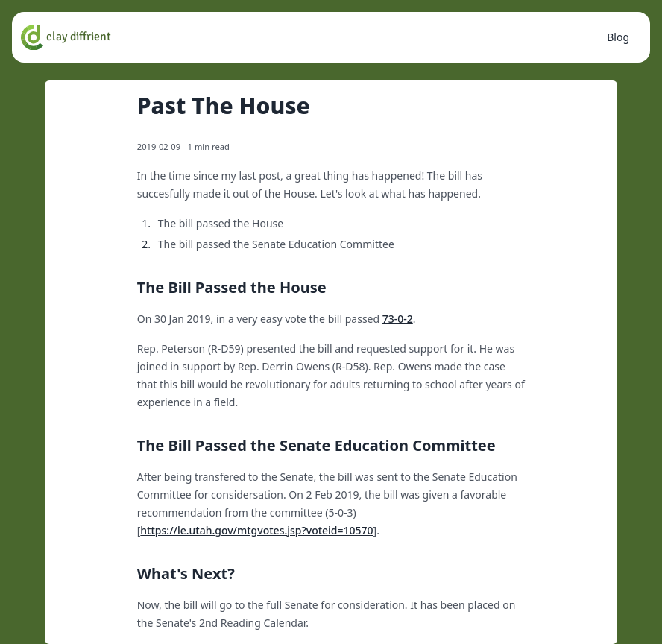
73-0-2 (398, 319)
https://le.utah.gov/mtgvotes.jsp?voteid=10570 (256, 530)
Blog (618, 37)
